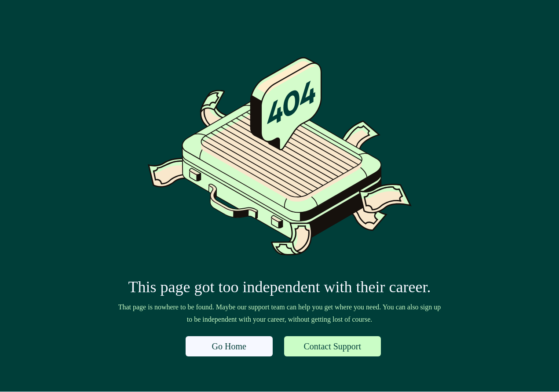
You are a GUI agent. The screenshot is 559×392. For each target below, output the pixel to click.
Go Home (229, 346)
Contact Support (333, 346)
